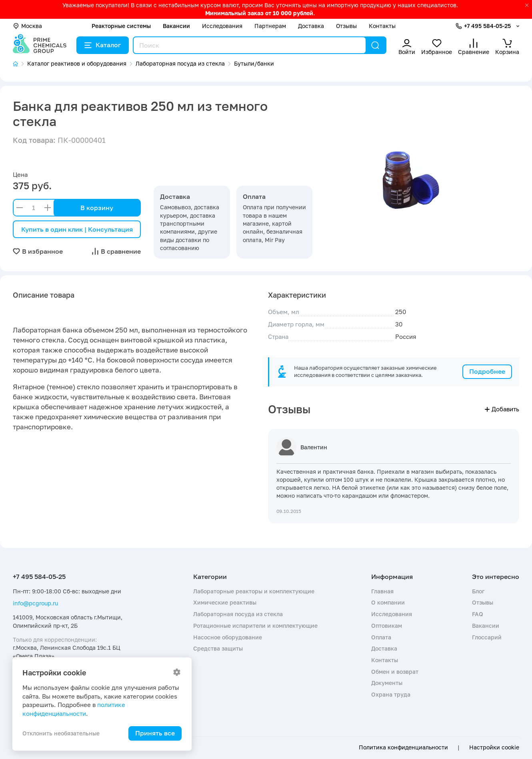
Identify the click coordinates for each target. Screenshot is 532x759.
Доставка (311, 26)
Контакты (382, 26)
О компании (388, 602)
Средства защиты (218, 648)
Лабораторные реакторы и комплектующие (254, 591)
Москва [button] (27, 26)
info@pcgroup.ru (35, 603)
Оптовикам (387, 626)
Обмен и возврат (395, 672)
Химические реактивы (225, 602)
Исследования (222, 26)
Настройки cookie (494, 747)
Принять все (155, 733)
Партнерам (270, 26)
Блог (478, 591)
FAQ (478, 614)
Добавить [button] (502, 409)
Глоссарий (487, 637)
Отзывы (346, 26)
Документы (387, 683)
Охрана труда (391, 694)
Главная (382, 591)
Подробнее (487, 371)
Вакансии (176, 26)
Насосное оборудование (228, 637)
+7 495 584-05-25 (487, 26)
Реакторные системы (121, 26)
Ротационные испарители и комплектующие (255, 626)
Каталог (103, 45)
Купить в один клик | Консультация (77, 229)
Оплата (381, 637)
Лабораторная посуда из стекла (238, 614)
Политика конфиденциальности (403, 747)
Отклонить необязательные (61, 733)
